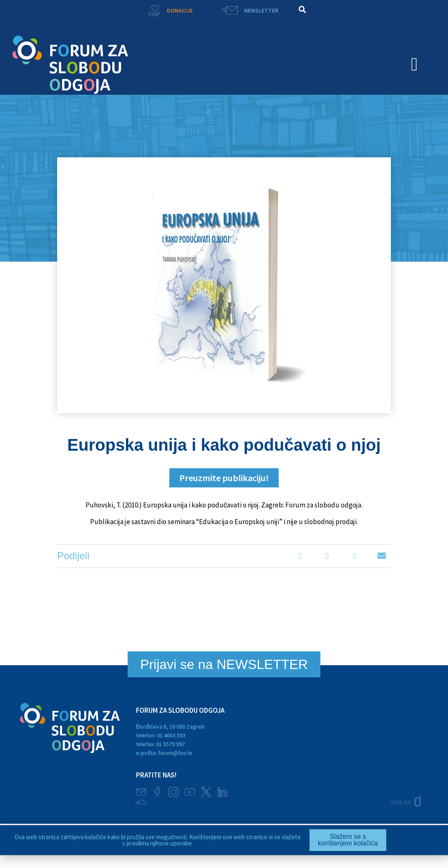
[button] (302, 9)
